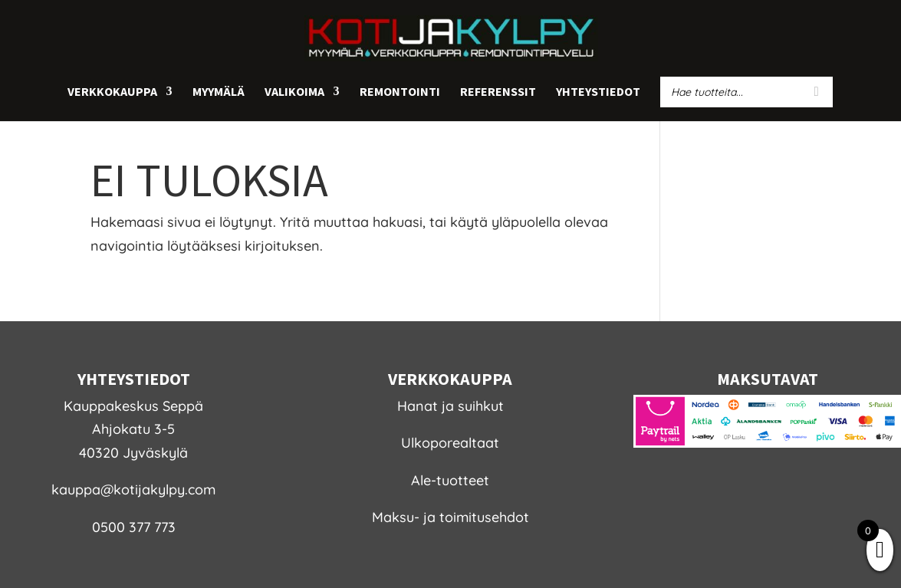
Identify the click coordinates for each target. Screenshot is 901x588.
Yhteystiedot (598, 92)
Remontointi (400, 92)
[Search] (817, 92)
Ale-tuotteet (450, 480)
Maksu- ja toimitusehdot (450, 517)
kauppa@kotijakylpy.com (133, 489)
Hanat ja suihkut (450, 406)
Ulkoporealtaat (450, 443)
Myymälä (219, 92)
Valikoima (294, 92)
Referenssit (498, 92)
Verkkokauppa (112, 92)
